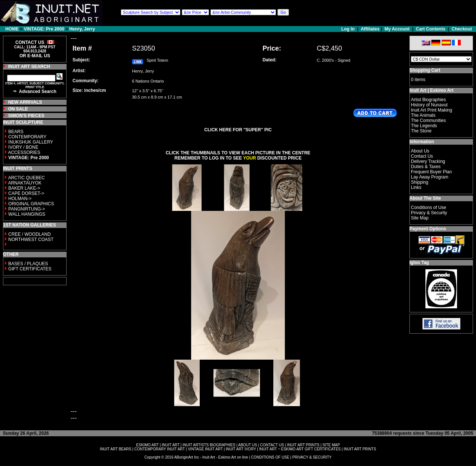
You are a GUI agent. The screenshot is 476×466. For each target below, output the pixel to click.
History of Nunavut (429, 105)
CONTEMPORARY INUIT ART (160, 449)
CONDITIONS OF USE (270, 457)
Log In (349, 29)
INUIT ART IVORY (241, 449)
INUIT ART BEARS (116, 449)
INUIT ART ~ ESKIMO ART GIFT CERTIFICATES (300, 449)
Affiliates (370, 29)
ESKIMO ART (147, 445)
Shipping (420, 182)
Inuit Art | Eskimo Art (431, 90)
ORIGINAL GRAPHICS (31, 204)
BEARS (16, 132)
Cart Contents (430, 29)
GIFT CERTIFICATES (30, 269)
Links (416, 187)
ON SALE (18, 109)
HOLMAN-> (20, 199)
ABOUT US (247, 445)
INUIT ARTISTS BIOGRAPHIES (209, 445)
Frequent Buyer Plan (431, 172)
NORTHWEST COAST (30, 240)
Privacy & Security (429, 213)
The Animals (423, 115)
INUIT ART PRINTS (303, 445)
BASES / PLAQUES (28, 264)
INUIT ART (171, 445)
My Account (397, 29)
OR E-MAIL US (35, 56)
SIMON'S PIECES (26, 116)
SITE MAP (331, 445)
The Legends (424, 126)
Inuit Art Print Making (432, 110)
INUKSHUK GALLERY (31, 142)
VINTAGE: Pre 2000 (44, 29)
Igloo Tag (419, 263)
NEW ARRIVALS (25, 102)
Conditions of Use (429, 208)
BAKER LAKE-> (24, 188)
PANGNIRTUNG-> (27, 209)
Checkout (462, 29)
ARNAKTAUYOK (25, 183)
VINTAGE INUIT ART (205, 449)
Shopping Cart (425, 70)
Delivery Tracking (428, 161)
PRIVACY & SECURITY (312, 457)
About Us (420, 151)
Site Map (420, 218)
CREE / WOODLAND (29, 234)
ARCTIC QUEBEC (27, 178)
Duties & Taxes (426, 167)
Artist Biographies (428, 100)
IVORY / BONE (23, 147)
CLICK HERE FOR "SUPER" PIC (238, 130)
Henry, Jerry (82, 29)
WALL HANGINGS (27, 214)
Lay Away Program (430, 177)
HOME (12, 29)
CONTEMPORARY (27, 137)
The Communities (428, 120)
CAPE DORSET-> (26, 193)
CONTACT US (272, 445)
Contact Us (422, 156)
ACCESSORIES (24, 152)
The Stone (421, 131)
